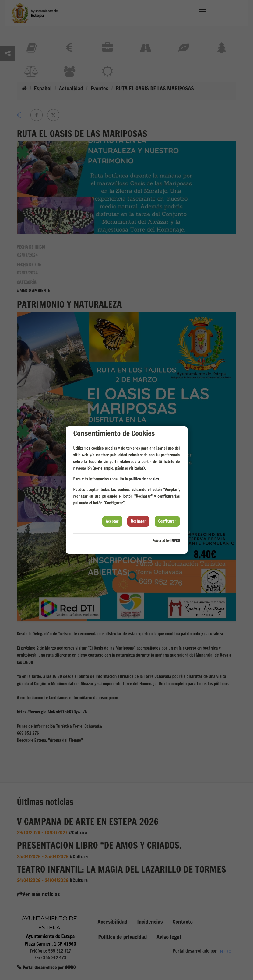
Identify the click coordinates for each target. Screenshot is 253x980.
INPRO (175, 541)
